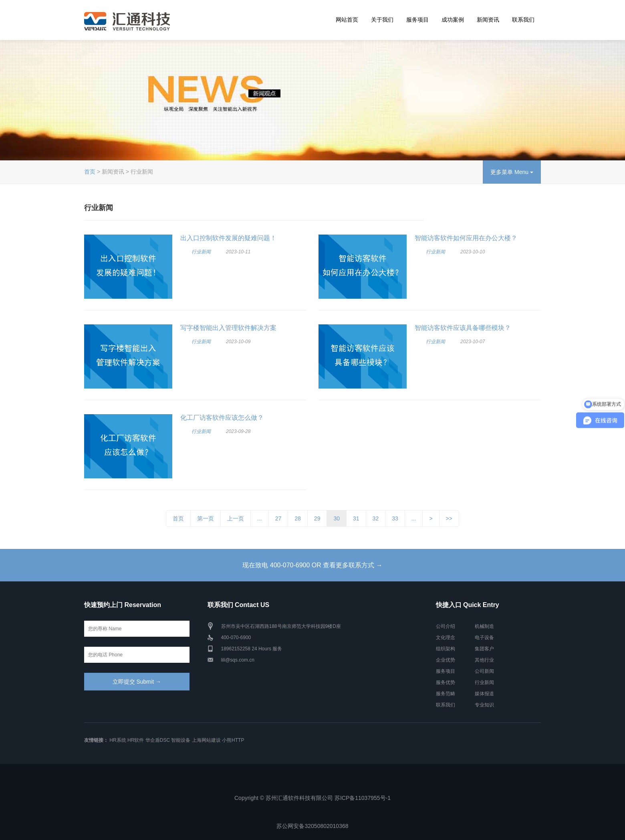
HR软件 (136, 740)
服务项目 (417, 20)
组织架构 (446, 649)
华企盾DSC (158, 740)
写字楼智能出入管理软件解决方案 (228, 328)
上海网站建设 (206, 740)
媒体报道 (484, 694)
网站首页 (347, 20)
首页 (90, 172)
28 (298, 518)
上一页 (236, 518)
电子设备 (484, 638)
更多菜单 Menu (512, 172)
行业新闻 (201, 252)
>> (449, 518)
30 (337, 518)
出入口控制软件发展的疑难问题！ (228, 238)
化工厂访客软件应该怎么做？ (222, 418)
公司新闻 (484, 671)
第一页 (206, 518)
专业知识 (484, 705)
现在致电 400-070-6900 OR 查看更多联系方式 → (312, 565)
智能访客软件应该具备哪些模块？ (463, 328)
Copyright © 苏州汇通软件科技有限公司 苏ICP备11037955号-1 (312, 798)
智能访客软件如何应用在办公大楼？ (466, 238)
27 (278, 518)
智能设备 (181, 740)
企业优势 (446, 660)
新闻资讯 (488, 20)
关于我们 (382, 20)
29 (317, 518)
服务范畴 (446, 694)
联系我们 (523, 20)
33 (395, 518)
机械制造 (484, 626)
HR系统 (118, 740)
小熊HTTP (233, 740)
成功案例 (453, 20)
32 (376, 518)
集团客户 (484, 649)
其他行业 (484, 660)
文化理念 (446, 638)
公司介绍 (446, 626)
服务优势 (446, 682)
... (260, 518)
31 (356, 518)
